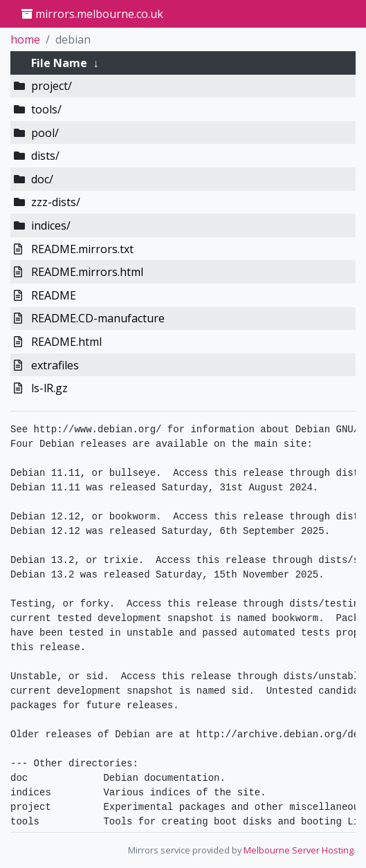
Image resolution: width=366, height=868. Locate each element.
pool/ (45, 133)
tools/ (46, 109)
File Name (59, 63)
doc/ (42, 179)
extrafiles (55, 365)
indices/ (51, 225)
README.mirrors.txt (82, 249)
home (25, 39)
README (54, 295)
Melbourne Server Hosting (299, 850)
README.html (66, 342)
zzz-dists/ (56, 202)
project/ (52, 86)
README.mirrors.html (87, 272)
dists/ (45, 156)
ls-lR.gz (49, 388)
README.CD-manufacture (98, 318)
